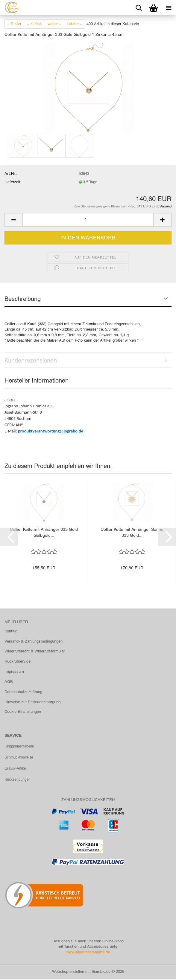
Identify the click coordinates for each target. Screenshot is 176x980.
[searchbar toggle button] (139, 7)
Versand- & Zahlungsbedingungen (34, 641)
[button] (13, 220)
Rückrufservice (18, 661)
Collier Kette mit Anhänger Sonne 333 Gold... (132, 532)
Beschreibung (23, 299)
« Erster (14, 24)
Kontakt (11, 631)
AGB (9, 682)
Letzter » (74, 24)
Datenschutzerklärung (23, 692)
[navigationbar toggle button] (169, 7)
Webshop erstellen (68, 972)
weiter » (54, 24)
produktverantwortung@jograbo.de (51, 431)
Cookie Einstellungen (23, 711)
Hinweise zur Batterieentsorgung (32, 702)
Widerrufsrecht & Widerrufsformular (35, 651)
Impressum (14, 671)
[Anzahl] (88, 220)
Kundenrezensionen (31, 360)
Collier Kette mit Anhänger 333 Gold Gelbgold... (44, 532)
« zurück (34, 24)
